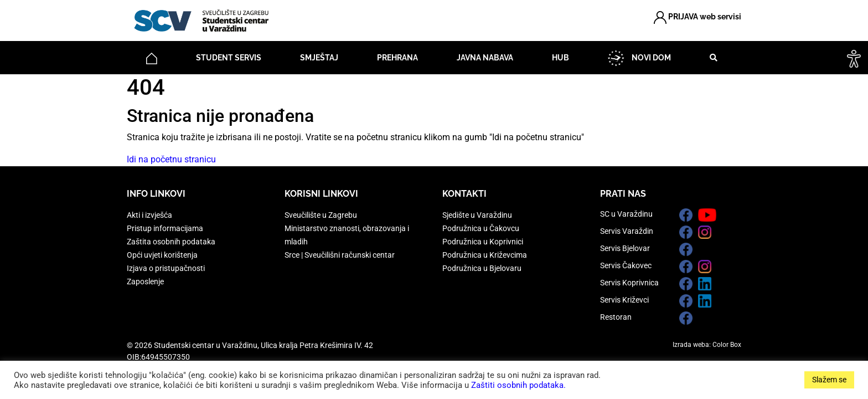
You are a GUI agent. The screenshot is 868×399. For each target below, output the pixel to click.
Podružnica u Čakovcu (481, 228)
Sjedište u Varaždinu (477, 215)
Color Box (727, 345)
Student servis (229, 58)
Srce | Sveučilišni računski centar (340, 255)
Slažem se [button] (829, 380)
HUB (560, 58)
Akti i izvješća (149, 215)
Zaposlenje (145, 282)
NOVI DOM (639, 58)
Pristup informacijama (165, 228)
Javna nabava (485, 58)
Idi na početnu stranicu (171, 159)
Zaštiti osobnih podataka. (518, 385)
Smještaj (319, 58)
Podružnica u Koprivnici (483, 242)
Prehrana (397, 58)
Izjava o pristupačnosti (166, 268)
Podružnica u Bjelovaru (482, 268)
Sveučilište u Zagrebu (321, 215)
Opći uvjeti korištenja (162, 255)
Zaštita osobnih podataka (171, 242)
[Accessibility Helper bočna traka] (854, 58)
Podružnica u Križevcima (485, 255)
